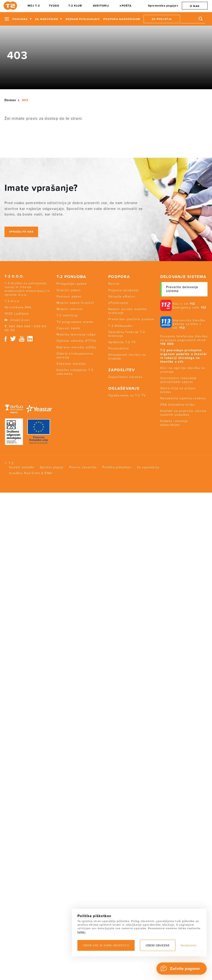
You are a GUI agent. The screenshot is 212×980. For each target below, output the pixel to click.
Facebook (6, 339)
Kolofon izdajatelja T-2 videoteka (75, 372)
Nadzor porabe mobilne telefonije (128, 311)
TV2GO (54, 6)
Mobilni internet (70, 309)
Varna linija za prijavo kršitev (178, 390)
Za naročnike (47, 19)
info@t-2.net (20, 320)
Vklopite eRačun (122, 297)
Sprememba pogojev (163, 6)
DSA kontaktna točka (177, 405)
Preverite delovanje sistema (182, 289)
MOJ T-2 (34, 6)
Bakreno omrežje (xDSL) (77, 347)
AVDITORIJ (101, 6)
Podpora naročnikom (122, 19)
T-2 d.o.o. (14, 276)
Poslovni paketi (69, 297)
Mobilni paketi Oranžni (75, 303)
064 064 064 (20, 326)
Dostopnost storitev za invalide (127, 357)
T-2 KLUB (75, 6)
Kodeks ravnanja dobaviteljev (174, 423)
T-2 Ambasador (121, 326)
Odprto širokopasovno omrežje (75, 356)
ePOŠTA (126, 6)
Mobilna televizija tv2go (76, 334)
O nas (195, 6)
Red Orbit (32, 473)
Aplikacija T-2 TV (122, 342)
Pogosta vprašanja (123, 290)
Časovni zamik (68, 328)
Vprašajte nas (21, 232)
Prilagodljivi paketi (72, 284)
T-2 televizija (67, 315)
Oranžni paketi (69, 290)
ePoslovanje (118, 303)
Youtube (22, 339)
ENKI (48, 473)
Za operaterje (148, 467)
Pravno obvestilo (83, 467)
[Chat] (182, 969)
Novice (114, 284)
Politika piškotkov (117, 467)
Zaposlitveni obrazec (125, 377)
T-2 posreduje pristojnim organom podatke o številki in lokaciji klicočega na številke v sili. (184, 356)
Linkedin (30, 339)
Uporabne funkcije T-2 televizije (127, 334)
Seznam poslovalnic (83, 19)
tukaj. (82, 932)
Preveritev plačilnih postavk (131, 319)
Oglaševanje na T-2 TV (127, 395)
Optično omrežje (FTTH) (76, 341)
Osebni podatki (22, 467)
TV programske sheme (75, 322)
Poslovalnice (119, 348)
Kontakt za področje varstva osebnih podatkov (183, 413)
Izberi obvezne (158, 945)
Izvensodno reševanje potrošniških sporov (178, 380)
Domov (10, 100)
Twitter (13, 339)
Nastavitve (189, 945)
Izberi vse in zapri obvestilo (106, 945)
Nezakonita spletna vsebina (183, 398)
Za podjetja (162, 19)
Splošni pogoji (52, 467)
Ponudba (20, 19)
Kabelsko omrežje (71, 364)
